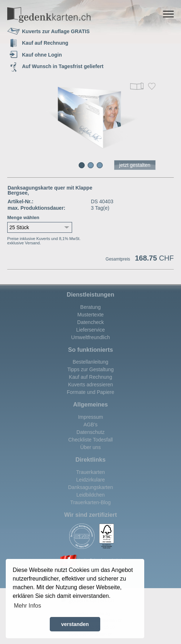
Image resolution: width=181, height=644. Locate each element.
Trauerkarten (90, 472)
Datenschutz (90, 432)
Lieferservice (90, 330)
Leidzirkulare (90, 480)
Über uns (91, 447)
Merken (152, 86)
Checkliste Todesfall (90, 440)
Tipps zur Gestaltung (91, 369)
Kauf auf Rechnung (90, 377)
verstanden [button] (75, 624)
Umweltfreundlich (90, 337)
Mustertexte (90, 315)
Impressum (90, 417)
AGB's (90, 425)
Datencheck (90, 322)
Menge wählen (23, 217)
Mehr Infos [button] (27, 606)
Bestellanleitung (91, 362)
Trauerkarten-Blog (90, 502)
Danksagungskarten (91, 487)
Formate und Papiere (90, 392)
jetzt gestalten (135, 165)
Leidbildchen (91, 495)
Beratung (91, 307)
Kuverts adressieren (91, 385)
